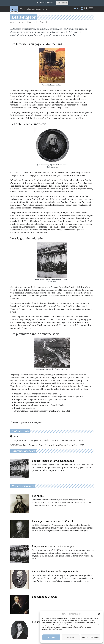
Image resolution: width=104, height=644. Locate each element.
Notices (22, 22)
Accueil (13, 22)
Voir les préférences (91, 637)
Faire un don (62, 3)
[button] (99, 614)
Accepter (51, 637)
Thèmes (31, 22)
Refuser (71, 637)
